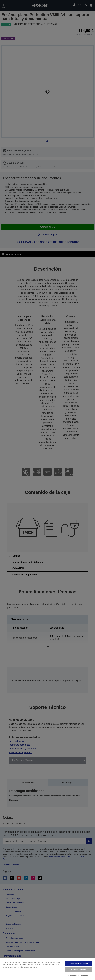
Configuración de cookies (78, 975)
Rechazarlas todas (78, 970)
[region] (47, 969)
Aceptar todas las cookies (78, 964)
